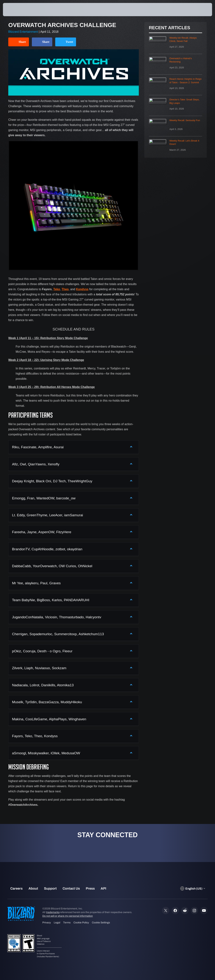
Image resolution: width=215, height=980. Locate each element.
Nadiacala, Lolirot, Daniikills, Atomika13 (43, 685)
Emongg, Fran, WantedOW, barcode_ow (44, 498)
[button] (201, 10)
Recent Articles (170, 28)
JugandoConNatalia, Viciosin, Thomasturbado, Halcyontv (57, 617)
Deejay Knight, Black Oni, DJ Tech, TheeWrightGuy (52, 481)
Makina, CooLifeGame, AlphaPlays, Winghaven (49, 719)
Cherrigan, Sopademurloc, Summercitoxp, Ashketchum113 (58, 634)
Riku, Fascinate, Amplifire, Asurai (38, 447)
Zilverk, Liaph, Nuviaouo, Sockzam (39, 668)
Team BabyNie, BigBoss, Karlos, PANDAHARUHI (51, 600)
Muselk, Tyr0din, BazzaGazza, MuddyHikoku (47, 702)
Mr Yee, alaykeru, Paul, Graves (36, 583)
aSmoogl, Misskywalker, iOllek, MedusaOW (46, 753)
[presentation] (14, 10)
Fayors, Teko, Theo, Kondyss (35, 736)
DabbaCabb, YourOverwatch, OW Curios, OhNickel (52, 566)
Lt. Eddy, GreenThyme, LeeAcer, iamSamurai (47, 515)
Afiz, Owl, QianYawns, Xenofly (36, 464)
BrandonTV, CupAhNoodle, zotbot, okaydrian (47, 549)
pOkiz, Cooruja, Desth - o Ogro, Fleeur (42, 651)
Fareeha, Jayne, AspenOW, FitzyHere (42, 532)
